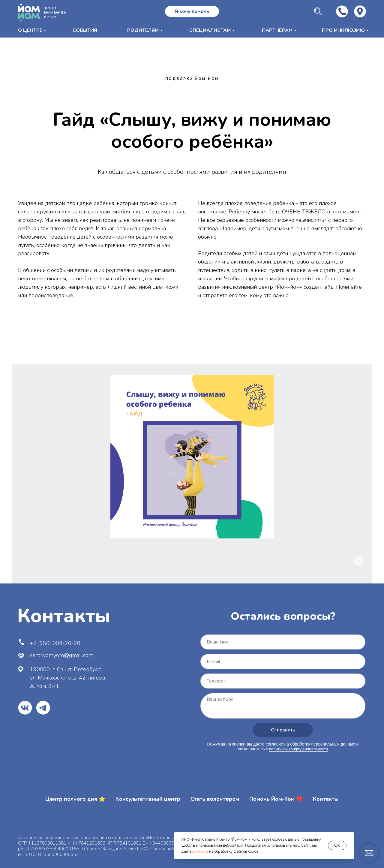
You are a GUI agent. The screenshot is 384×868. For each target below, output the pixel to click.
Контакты (326, 799)
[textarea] (283, 706)
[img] (360, 11)
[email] (283, 662)
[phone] (283, 681)
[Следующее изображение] (358, 561)
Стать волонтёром (215, 799)
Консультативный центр (148, 799)
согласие (200, 851)
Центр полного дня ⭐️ (75, 799)
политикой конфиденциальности (299, 749)
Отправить (283, 730)
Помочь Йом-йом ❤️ (276, 799)
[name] (283, 642)
